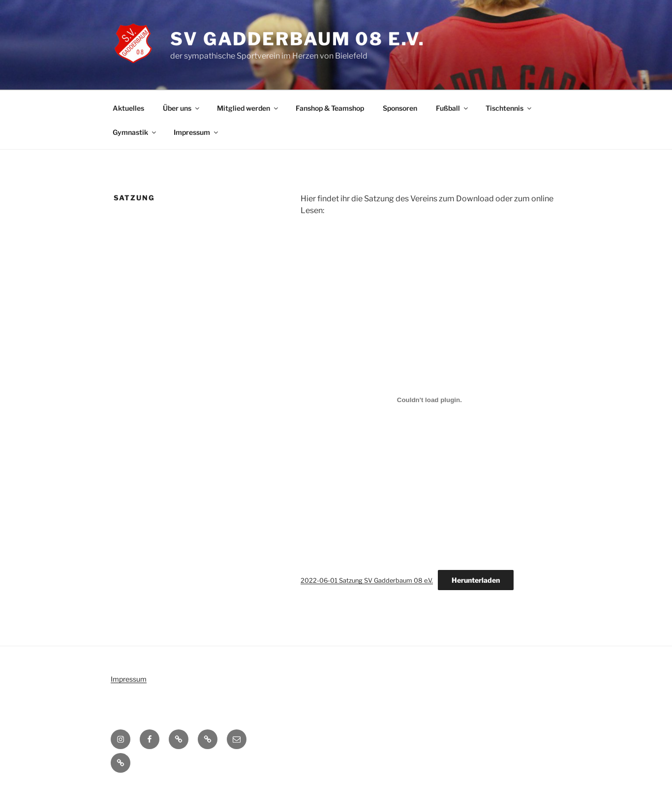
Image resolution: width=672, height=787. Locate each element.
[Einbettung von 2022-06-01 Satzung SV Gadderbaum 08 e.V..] (429, 400)
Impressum (197, 132)
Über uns (182, 108)
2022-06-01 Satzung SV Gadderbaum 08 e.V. (367, 581)
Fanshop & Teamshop (330, 108)
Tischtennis (509, 108)
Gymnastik (135, 132)
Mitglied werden (248, 108)
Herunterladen (476, 580)
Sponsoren (400, 108)
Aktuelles (128, 108)
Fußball (453, 108)
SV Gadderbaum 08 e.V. (297, 39)
